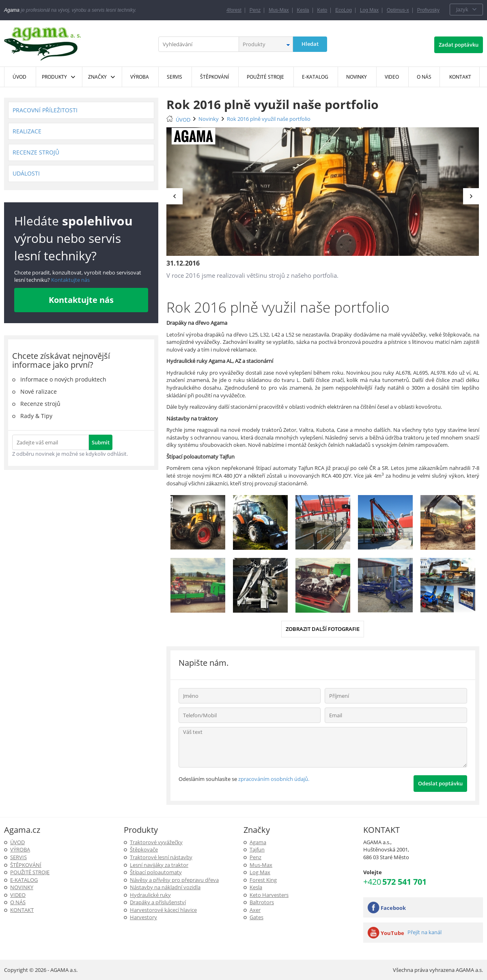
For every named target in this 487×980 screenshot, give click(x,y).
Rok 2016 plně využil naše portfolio (269, 119)
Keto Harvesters (269, 895)
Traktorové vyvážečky (156, 842)
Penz (255, 10)
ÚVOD (183, 120)
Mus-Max (279, 10)
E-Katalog (24, 880)
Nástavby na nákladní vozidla (165, 887)
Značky (97, 77)
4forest (234, 10)
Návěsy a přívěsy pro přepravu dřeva (174, 880)
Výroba (20, 849)
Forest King (263, 880)
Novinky (209, 119)
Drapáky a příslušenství (158, 902)
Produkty (54, 77)
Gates (256, 917)
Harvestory (143, 917)
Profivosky (428, 10)
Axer (255, 910)
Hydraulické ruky (150, 895)
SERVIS (18, 857)
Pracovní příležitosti (45, 110)
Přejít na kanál (425, 932)
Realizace (27, 131)
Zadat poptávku (459, 45)
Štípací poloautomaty (156, 872)
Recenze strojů (36, 152)
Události (26, 173)
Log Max (369, 10)
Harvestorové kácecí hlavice (163, 910)
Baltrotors (262, 902)
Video (18, 895)
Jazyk (462, 9)
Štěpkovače (144, 849)
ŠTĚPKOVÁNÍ (26, 865)
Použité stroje (30, 872)
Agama (258, 842)
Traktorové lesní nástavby (161, 857)
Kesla (303, 10)
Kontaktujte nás (70, 280)
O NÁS (18, 902)
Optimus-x (398, 10)
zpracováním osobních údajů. (274, 779)
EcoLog (344, 10)
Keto (322, 10)
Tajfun (257, 849)
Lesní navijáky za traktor (159, 865)
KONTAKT (22, 910)
